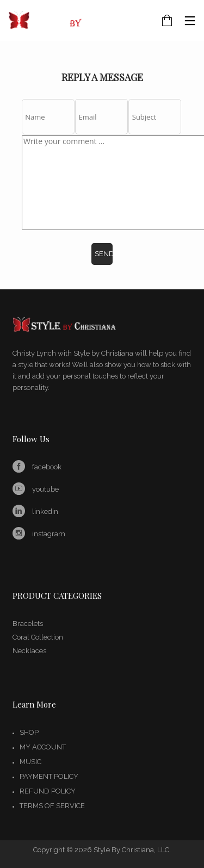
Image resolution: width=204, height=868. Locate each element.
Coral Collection (38, 637)
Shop (29, 732)
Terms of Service (52, 806)
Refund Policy (48, 791)
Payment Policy (49, 776)
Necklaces (29, 651)
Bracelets (28, 624)
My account (43, 747)
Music (30, 762)
